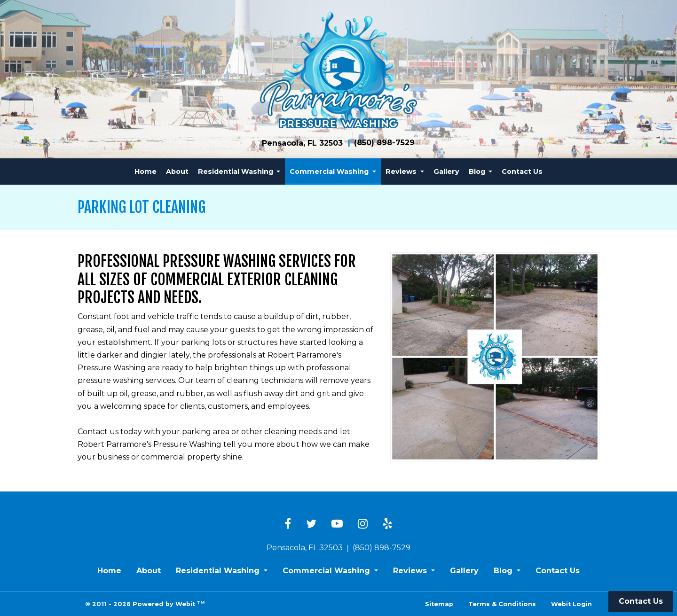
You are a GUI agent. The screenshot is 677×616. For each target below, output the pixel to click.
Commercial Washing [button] (330, 172)
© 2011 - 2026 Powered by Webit (145, 604)
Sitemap (439, 604)
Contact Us (522, 172)
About (177, 172)
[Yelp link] (388, 524)
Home (146, 172)
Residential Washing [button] (236, 172)
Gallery (446, 172)
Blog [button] (478, 172)
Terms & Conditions (502, 604)
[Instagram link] (363, 524)
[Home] (338, 70)
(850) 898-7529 (384, 143)
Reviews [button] (402, 172)
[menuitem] (146, 172)
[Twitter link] (311, 524)
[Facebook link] (288, 524)
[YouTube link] (337, 524)
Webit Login (571, 604)
